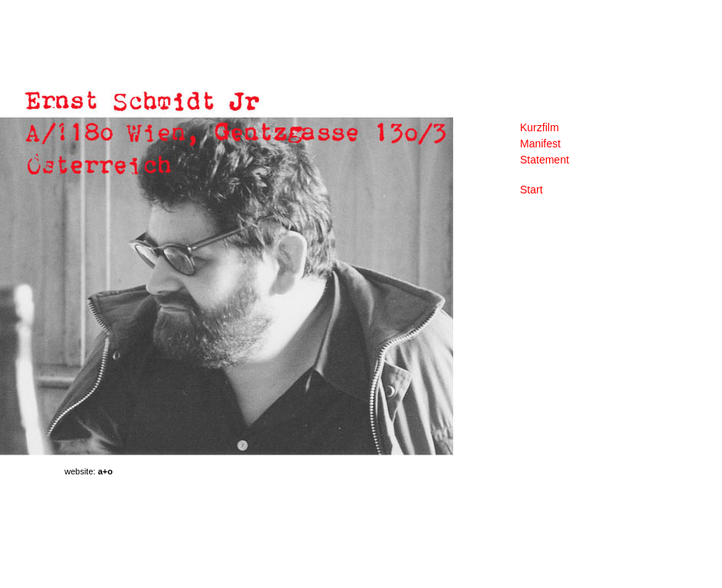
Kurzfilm (540, 127)
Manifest (540, 144)
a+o (105, 471)
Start (532, 190)
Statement (545, 160)
